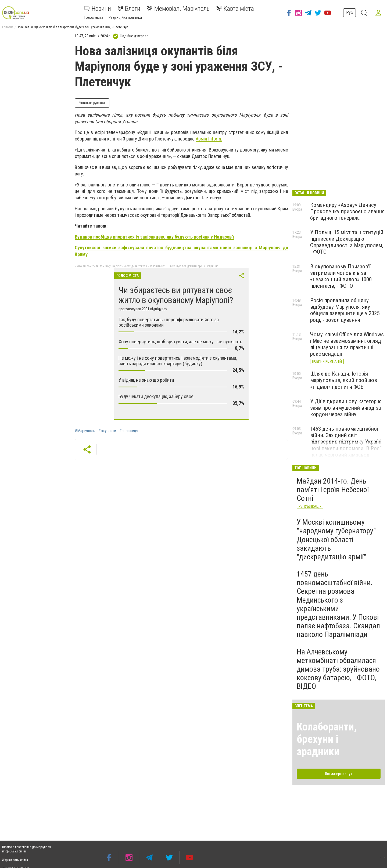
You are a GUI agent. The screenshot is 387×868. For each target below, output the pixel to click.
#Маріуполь (85, 431)
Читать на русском (92, 103)
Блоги (129, 9)
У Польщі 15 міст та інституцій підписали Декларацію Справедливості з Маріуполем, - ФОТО (347, 242)
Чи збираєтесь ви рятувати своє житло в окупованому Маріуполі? (176, 295)
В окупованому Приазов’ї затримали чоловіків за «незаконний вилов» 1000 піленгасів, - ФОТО (341, 276)
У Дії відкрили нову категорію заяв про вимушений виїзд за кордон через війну (346, 408)
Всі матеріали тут (339, 774)
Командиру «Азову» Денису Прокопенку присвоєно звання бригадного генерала (347, 211)
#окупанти (107, 431)
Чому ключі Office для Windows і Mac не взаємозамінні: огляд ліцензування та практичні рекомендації (347, 344)
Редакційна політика (125, 17)
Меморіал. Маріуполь (178, 9)
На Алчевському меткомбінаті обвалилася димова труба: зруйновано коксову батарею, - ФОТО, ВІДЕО (338, 669)
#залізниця (129, 431)
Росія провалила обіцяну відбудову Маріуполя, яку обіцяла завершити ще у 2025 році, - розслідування (345, 310)
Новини (98, 9)
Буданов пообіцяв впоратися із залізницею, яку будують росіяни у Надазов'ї (154, 237)
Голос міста (94, 17)
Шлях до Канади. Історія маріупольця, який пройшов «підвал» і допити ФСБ (344, 380)
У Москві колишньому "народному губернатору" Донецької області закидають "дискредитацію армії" (336, 539)
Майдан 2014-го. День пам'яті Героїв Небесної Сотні (333, 490)
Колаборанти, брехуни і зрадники (327, 739)
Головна (8, 27)
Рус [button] (348, 12)
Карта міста (235, 9)
